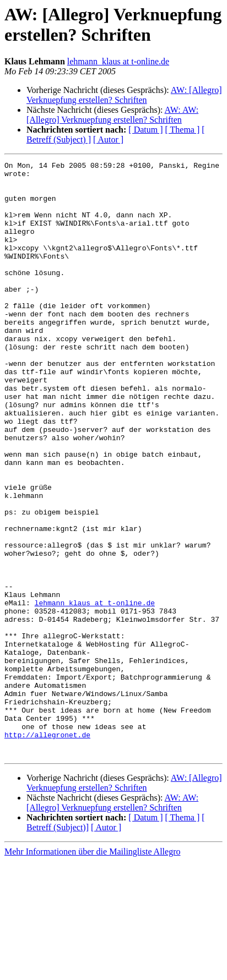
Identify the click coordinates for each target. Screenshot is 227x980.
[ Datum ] (145, 130)
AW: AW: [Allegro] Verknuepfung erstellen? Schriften (112, 115)
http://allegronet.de (47, 850)
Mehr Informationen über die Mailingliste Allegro (92, 970)
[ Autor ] (108, 139)
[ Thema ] (183, 130)
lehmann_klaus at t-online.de (118, 61)
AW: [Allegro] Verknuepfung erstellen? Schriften (124, 95)
